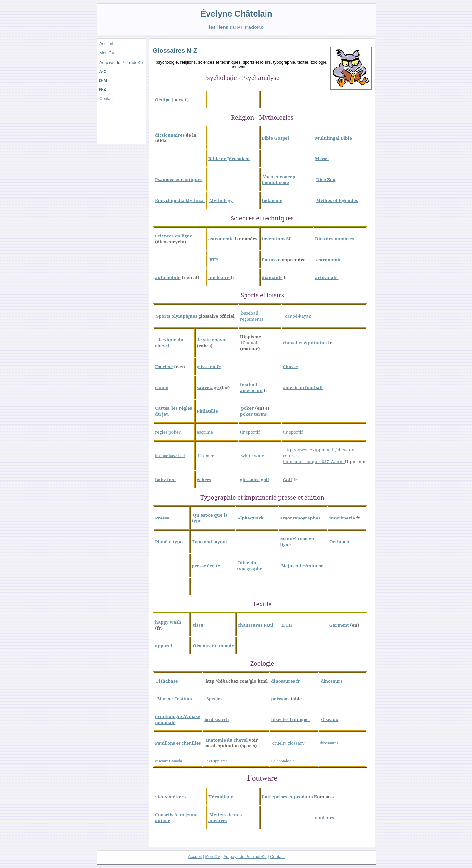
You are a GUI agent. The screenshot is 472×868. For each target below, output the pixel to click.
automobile (168, 277)
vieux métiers (170, 797)
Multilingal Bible (334, 138)
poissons (280, 699)
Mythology (221, 200)
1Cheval (249, 343)
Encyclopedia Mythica (180, 200)
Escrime (164, 367)
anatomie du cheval (226, 740)
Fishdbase (167, 681)
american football (303, 387)
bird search (216, 719)
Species (214, 699)
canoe (162, 387)
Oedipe (163, 100)
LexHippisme (216, 761)
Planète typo (169, 542)
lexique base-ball (170, 455)
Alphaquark (250, 518)
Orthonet (340, 542)
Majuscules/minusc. (303, 566)
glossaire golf (255, 480)
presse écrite (206, 566)
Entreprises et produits (287, 797)
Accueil (106, 43)
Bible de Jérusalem (229, 159)
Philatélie (207, 411)
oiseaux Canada (168, 761)
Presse (162, 518)
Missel (322, 159)
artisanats (327, 277)
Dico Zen (326, 179)
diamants (272, 277)
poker (247, 408)
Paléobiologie (283, 761)
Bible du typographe (250, 566)
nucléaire (220, 277)
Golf (288, 480)
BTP (214, 260)
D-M (103, 80)
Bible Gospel (275, 138)
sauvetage (208, 387)
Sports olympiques (177, 316)
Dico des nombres (335, 239)
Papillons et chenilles (178, 743)
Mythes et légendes (337, 200)
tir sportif (250, 432)
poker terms (254, 414)
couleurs (325, 818)
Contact (107, 98)
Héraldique (221, 797)
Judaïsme (272, 200)
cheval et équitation (305, 343)
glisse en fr (209, 367)
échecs (204, 480)
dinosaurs (331, 681)
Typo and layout (209, 542)
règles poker (168, 432)
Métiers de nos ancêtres (225, 818)
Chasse (290, 367)
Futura (270, 260)
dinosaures (329, 743)
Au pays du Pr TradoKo (121, 62)
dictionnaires (170, 135)
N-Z (102, 89)
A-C (103, 72)
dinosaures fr (285, 681)
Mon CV (107, 53)
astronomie (221, 239)
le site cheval (212, 340)
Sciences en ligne (174, 236)
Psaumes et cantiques (179, 179)
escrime (205, 432)
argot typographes (300, 518)
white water (254, 456)
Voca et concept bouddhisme (279, 179)
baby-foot (166, 480)
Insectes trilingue (290, 719)
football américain (251, 387)
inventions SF (276, 239)
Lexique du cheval (169, 343)
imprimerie (342, 518)
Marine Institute (176, 699)
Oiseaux (330, 719)
